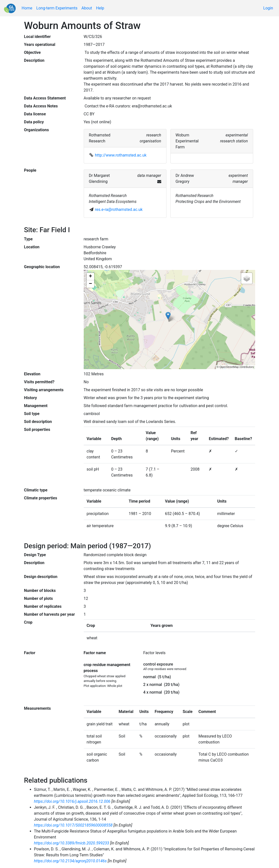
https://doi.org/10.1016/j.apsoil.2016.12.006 (72, 801)
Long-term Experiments (57, 8)
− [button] (90, 284)
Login (268, 8)
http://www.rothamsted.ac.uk (121, 155)
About (87, 8)
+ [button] (90, 277)
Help (100, 8)
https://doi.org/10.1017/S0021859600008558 (73, 825)
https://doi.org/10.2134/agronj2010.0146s (70, 861)
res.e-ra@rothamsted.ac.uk (119, 209)
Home (27, 8)
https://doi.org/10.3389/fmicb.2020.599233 (72, 843)
